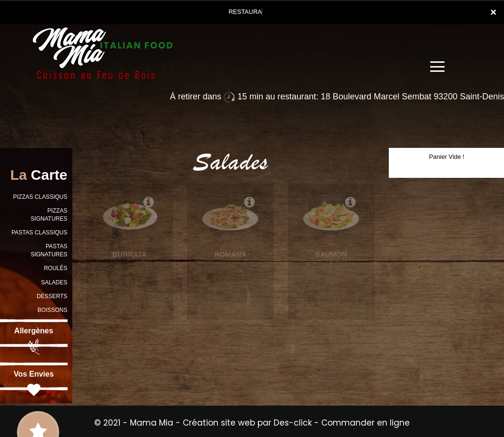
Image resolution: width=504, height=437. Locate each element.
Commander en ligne (366, 423)
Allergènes (34, 341)
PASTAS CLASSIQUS (40, 233)
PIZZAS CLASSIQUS (40, 197)
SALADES (54, 282)
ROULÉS (55, 268)
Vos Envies (34, 384)
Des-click (293, 423)
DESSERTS (52, 296)
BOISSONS (53, 310)
